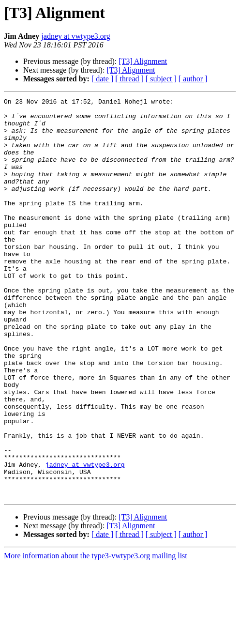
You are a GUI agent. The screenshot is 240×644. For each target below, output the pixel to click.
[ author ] (193, 79)
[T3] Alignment (143, 61)
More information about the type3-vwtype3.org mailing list (96, 636)
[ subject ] (161, 79)
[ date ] (102, 79)
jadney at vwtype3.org (75, 36)
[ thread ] (129, 79)
